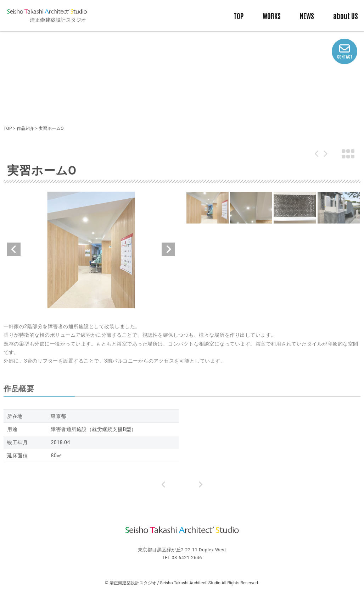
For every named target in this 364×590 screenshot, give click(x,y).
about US (346, 16)
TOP (239, 16)
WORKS (272, 16)
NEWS (307, 16)
